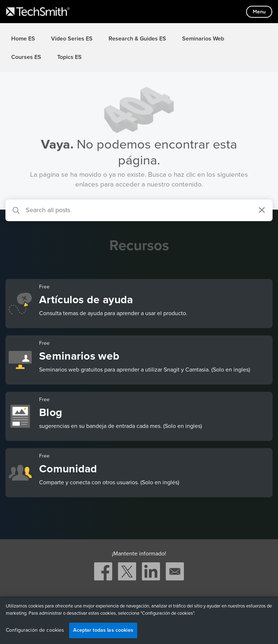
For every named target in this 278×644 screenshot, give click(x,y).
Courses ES (26, 57)
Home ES (23, 39)
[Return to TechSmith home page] (38, 12)
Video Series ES (72, 39)
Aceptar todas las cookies (103, 630)
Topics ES (69, 57)
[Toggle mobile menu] (259, 12)
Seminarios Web (203, 39)
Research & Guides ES (137, 39)
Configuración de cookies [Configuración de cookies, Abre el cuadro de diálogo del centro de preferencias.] (35, 630)
